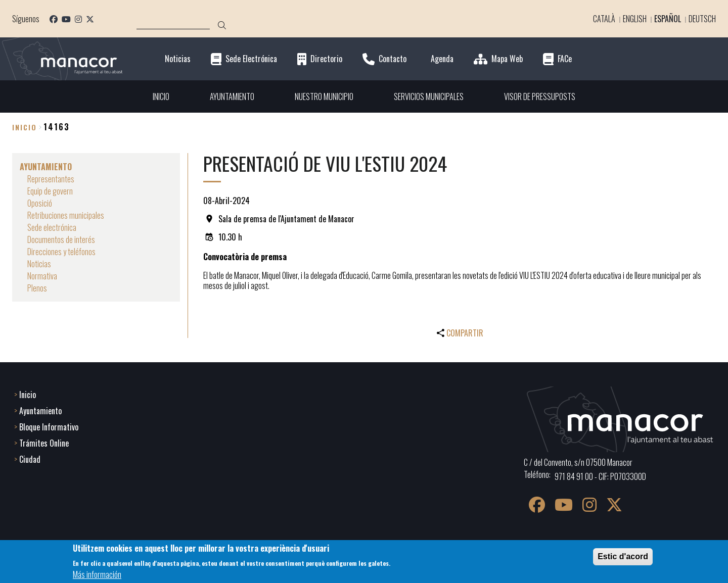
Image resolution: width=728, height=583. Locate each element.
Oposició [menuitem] (40, 203)
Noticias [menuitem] (39, 264)
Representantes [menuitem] (51, 179)
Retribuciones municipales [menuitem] (66, 215)
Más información (97, 574)
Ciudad (30, 459)
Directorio (326, 59)
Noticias (178, 59)
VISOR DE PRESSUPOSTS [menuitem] (540, 96)
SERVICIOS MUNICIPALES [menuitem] (429, 96)
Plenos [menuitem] (37, 288)
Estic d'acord (623, 556)
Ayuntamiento (40, 411)
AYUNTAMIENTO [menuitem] (232, 96)
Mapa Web (507, 59)
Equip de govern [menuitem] (50, 191)
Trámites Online (44, 443)
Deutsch (702, 19)
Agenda (442, 59)
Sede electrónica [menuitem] (52, 227)
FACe (565, 59)
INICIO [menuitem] (161, 96)
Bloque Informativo (49, 427)
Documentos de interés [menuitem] (61, 239)
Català (604, 19)
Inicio (25, 127)
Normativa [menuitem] (42, 276)
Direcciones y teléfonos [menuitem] (61, 252)
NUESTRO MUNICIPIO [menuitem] (324, 96)
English (635, 19)
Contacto (393, 59)
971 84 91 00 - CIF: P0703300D (600, 476)
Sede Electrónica (251, 59)
